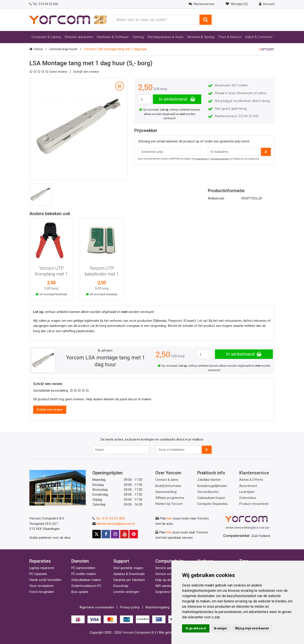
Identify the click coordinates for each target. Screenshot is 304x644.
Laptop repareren (42, 568)
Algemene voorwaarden (97, 607)
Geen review (49, 72)
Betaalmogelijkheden (212, 486)
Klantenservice (254, 473)
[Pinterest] (134, 534)
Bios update (80, 592)
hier (170, 518)
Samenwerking (166, 492)
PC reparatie (38, 574)
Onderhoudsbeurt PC (86, 586)
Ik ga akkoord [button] (196, 628)
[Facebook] (106, 534)
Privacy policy (130, 607)
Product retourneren (254, 504)
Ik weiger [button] (220, 628)
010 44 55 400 (44, 4)
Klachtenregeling (158, 607)
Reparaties (40, 561)
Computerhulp (169, 561)
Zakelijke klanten (209, 480)
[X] (97, 534)
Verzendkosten (208, 492)
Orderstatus (248, 498)
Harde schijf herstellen (45, 580)
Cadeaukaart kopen (211, 498)
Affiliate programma (170, 498)
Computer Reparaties (213, 504)
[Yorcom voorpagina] (68, 19)
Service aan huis (167, 568)
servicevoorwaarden (220, 159)
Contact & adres (167, 480)
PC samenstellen (83, 568)
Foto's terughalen (42, 592)
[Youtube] (124, 534)
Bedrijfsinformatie (168, 486)
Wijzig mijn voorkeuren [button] (252, 628)
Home (38, 49)
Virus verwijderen (42, 586)
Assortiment (248, 486)
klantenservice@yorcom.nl (116, 524)
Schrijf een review (86, 72)
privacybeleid (201, 159)
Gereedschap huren (63, 49)
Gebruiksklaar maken (86, 580)
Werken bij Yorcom (169, 504)
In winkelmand (177, 99)
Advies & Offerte (251, 480)
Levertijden (247, 492)
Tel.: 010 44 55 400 (110, 518)
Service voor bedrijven (171, 574)
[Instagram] (115, 534)
